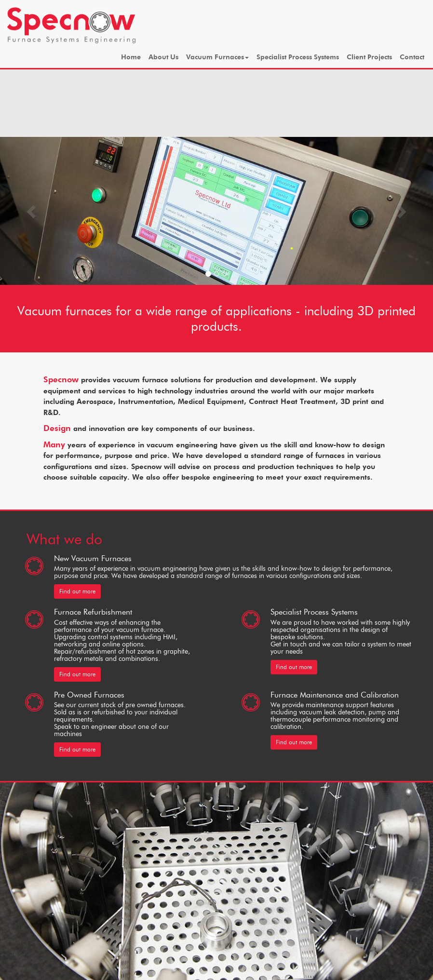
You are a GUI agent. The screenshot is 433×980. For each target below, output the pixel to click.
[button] (33, 211)
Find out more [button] (77, 591)
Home (131, 57)
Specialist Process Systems (298, 57)
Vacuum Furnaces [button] (217, 57)
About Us (163, 57)
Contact (412, 57)
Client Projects (369, 57)
